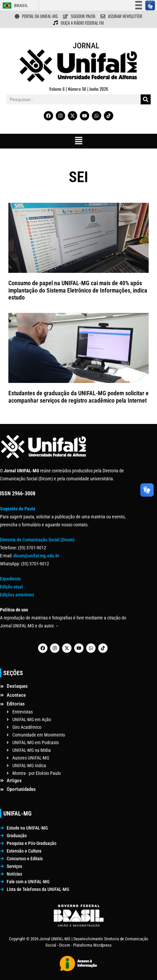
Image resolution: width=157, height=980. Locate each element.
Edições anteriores (17, 595)
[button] (78, 141)
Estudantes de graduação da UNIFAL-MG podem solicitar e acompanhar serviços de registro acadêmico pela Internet (78, 397)
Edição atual (11, 587)
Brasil (21, 6)
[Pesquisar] (146, 99)
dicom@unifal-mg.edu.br (36, 556)
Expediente (10, 579)
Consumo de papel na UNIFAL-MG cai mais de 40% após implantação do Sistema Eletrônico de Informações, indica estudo (78, 290)
